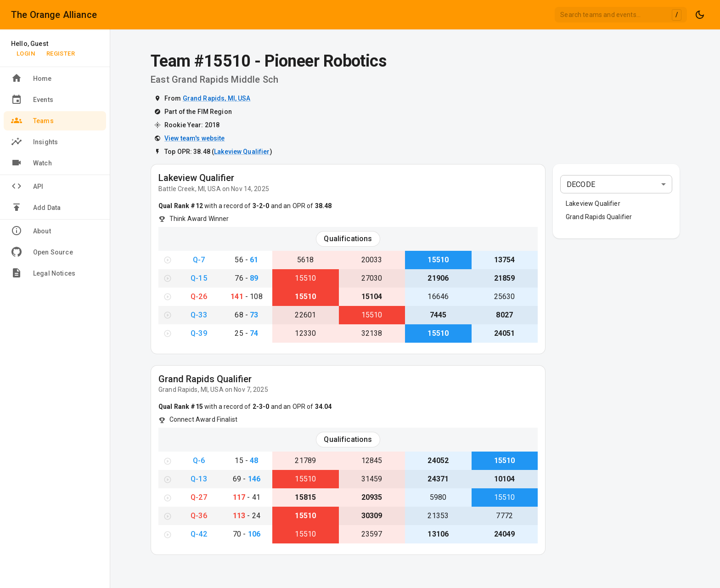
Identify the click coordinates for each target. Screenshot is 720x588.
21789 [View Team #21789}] (305, 461)
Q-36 (199, 516)
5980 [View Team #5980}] (438, 497)
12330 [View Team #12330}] (305, 333)
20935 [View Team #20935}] (372, 497)
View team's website (195, 138)
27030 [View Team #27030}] (372, 278)
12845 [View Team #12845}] (372, 461)
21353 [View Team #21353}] (438, 516)
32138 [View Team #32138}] (372, 333)
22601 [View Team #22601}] (305, 315)
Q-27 (199, 497)
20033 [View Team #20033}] (372, 260)
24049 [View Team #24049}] (505, 534)
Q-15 (199, 278)
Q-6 (199, 461)
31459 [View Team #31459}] (372, 479)
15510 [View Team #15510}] (438, 260)
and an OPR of (300, 206)
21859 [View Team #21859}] (505, 278)
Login (26, 54)
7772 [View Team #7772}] (504, 516)
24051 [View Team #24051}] (505, 333)
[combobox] (621, 15)
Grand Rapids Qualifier (205, 379)
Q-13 (199, 479)
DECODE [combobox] (581, 184)
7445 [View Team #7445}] (438, 315)
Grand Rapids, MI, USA (217, 98)
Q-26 (199, 297)
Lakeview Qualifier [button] (593, 204)
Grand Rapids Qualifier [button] (599, 217)
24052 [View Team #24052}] (438, 461)
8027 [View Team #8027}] (504, 315)
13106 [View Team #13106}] (438, 534)
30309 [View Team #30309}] (372, 516)
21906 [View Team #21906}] (438, 278)
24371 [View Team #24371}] (438, 479)
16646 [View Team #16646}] (438, 297)
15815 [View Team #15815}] (305, 497)
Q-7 (199, 260)
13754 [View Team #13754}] (505, 260)
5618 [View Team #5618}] (306, 260)
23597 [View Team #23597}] (372, 534)
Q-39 (199, 333)
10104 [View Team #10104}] (505, 479)
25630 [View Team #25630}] (505, 297)
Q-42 (199, 534)
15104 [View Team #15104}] (372, 297)
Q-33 (199, 315)
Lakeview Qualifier (242, 152)
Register (61, 54)
